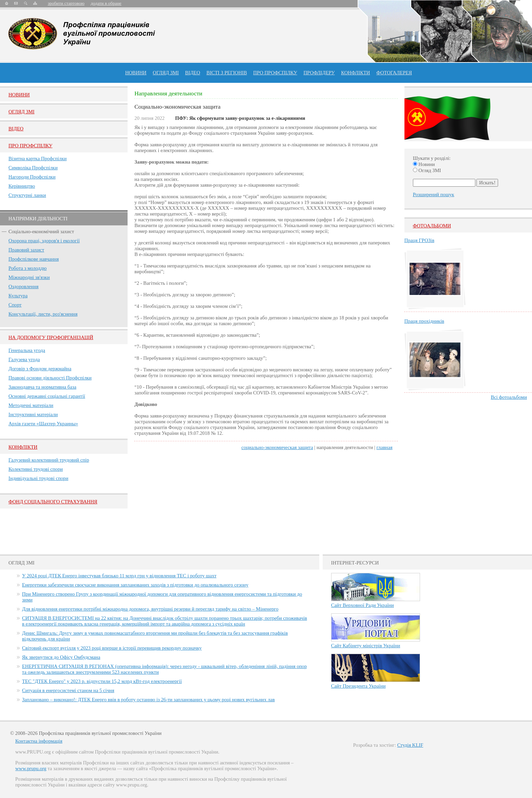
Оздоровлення (24, 286)
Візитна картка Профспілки (37, 159)
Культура (18, 296)
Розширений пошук (434, 194)
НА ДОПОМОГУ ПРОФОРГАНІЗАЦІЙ (51, 337)
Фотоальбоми (432, 226)
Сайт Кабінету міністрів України (366, 646)
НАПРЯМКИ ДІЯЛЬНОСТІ (38, 219)
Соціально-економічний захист (41, 231)
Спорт (15, 305)
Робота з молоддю (27, 268)
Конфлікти (23, 447)
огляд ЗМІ (166, 73)
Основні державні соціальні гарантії (47, 396)
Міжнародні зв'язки (29, 277)
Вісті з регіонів (226, 73)
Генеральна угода (27, 350)
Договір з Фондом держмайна (40, 369)
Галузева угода (24, 359)
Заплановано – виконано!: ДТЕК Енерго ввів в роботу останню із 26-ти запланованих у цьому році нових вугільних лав (148, 700)
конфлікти (355, 73)
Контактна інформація (39, 741)
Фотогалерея (394, 73)
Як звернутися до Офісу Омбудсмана (61, 657)
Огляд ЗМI (22, 112)
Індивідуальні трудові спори (38, 478)
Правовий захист (26, 250)
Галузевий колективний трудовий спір (49, 460)
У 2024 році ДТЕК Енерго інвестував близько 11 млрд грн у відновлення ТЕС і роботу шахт (119, 576)
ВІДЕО (193, 73)
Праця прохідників (424, 321)
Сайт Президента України (358, 686)
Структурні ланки (27, 195)
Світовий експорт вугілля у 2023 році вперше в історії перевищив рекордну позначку (112, 648)
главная (385, 447)
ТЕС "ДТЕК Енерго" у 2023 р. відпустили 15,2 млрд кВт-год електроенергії (102, 681)
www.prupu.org (31, 768)
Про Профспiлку (30, 146)
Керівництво (22, 186)
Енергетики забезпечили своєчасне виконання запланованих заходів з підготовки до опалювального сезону (135, 585)
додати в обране (106, 3)
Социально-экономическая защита (277, 447)
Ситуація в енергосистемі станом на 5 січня (68, 690)
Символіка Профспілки (33, 168)
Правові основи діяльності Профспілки (50, 378)
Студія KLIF (410, 745)
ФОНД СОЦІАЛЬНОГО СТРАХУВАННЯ (53, 502)
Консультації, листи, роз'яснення (43, 314)
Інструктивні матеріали (33, 414)
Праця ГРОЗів (419, 240)
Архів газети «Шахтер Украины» (43, 424)
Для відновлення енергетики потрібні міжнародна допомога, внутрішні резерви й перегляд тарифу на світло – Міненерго (150, 609)
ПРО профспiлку (275, 73)
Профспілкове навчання (34, 259)
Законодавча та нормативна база (42, 387)
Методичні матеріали (31, 405)
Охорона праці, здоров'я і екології (44, 241)
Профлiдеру (319, 73)
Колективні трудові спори (36, 469)
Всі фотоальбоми (509, 397)
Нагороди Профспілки (32, 177)
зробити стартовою (66, 3)
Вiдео (16, 129)
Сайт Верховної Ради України (363, 605)
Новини (136, 73)
